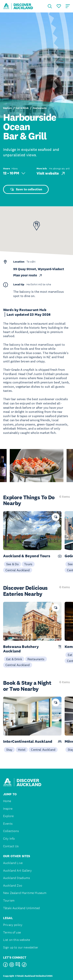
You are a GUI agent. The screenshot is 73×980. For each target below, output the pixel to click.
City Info (9, 839)
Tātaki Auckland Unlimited (21, 908)
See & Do (12, 564)
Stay (9, 750)
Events (8, 824)
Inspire (8, 809)
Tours (28, 564)
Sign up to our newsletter (21, 947)
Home (7, 801)
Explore (7, 108)
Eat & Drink (22, 108)
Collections (11, 831)
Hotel (22, 750)
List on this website (17, 940)
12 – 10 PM (14, 173)
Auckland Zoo (13, 886)
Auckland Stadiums (16, 878)
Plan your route (28, 275)
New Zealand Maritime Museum (25, 893)
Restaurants (40, 108)
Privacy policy (13, 925)
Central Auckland (18, 570)
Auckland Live (13, 863)
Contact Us (11, 846)
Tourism (9, 900)
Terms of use (12, 932)
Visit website (51, 173)
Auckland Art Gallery (17, 871)
